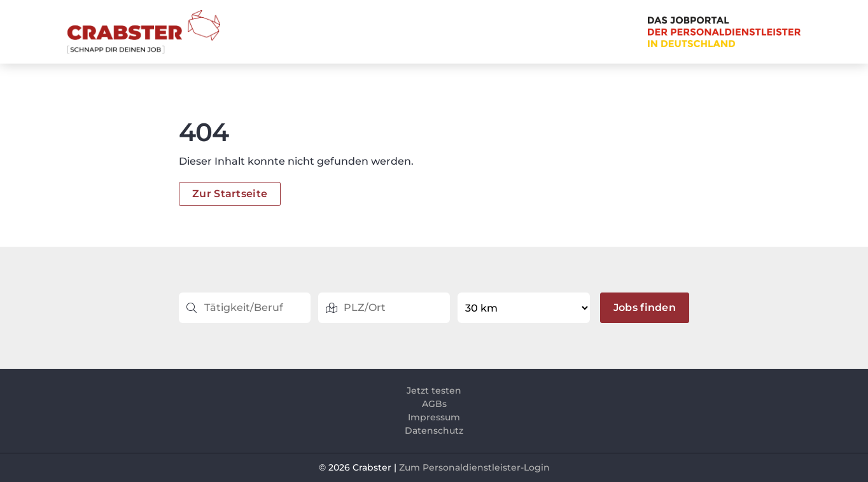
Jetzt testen (434, 390)
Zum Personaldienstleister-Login (474, 467)
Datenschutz (434, 430)
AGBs (434, 404)
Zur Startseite (230, 194)
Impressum (434, 417)
